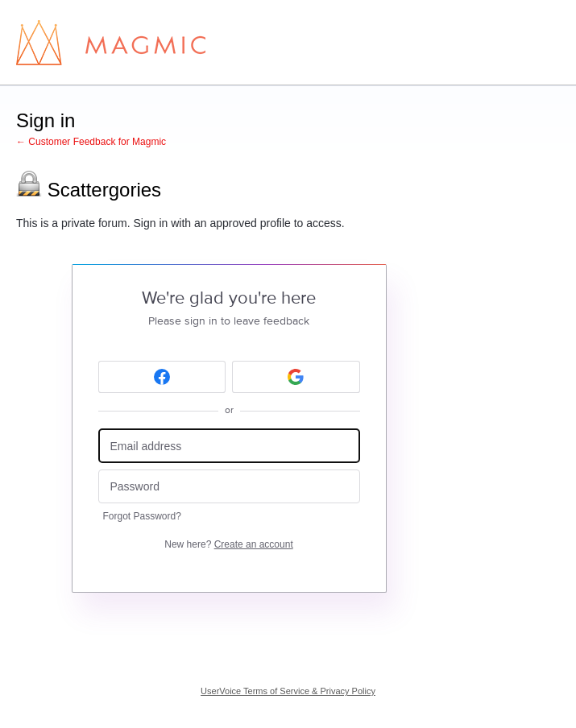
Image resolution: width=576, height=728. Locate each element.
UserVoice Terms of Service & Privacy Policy (288, 691)
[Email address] (229, 446)
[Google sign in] (296, 377)
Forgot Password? (142, 516)
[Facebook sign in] (162, 377)
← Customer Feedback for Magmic (91, 142)
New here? (228, 544)
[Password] (229, 487)
